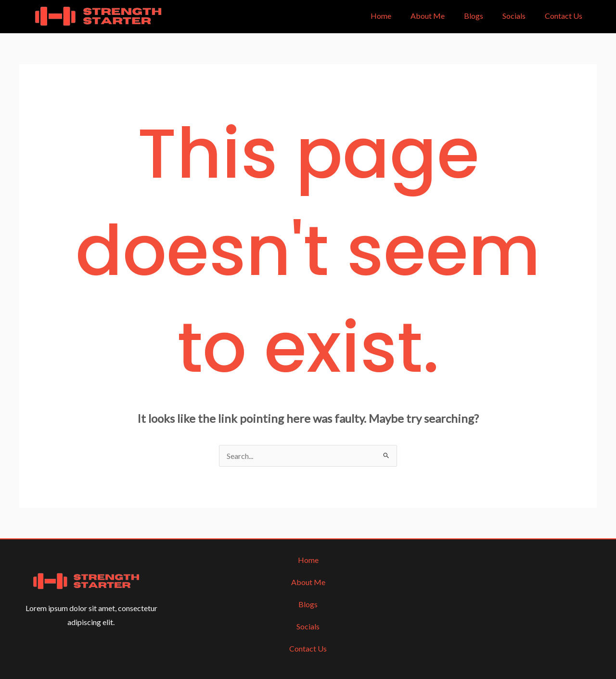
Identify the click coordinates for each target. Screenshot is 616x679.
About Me (428, 16)
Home (381, 16)
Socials (514, 16)
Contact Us (564, 16)
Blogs (474, 16)
